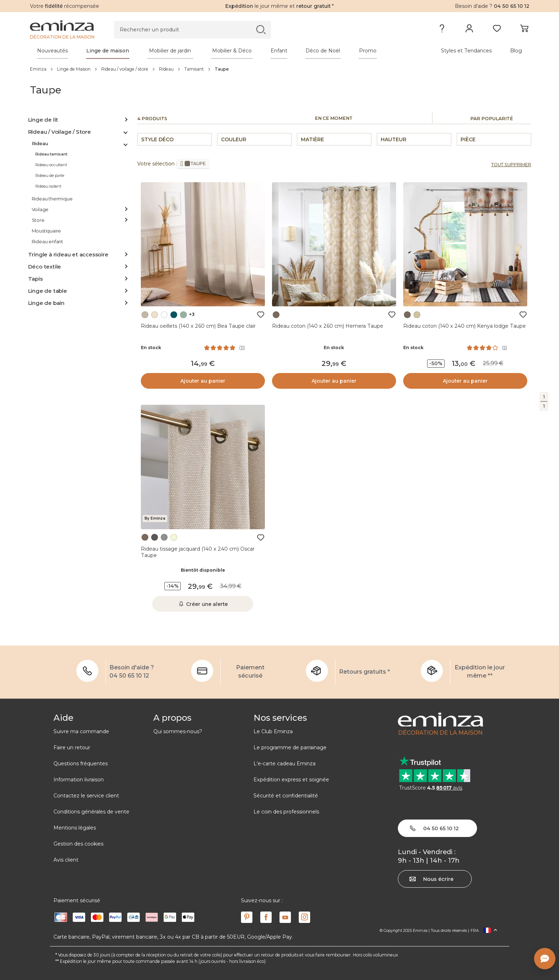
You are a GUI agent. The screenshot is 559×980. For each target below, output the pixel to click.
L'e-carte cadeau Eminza (284, 764)
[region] (280, 69)
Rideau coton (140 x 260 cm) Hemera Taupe (328, 326)
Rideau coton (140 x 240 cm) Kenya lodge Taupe (465, 326)
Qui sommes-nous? (178, 731)
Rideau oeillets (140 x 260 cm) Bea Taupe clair (198, 326)
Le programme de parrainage (290, 747)
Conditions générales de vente (91, 812)
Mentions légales (75, 828)
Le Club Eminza (273, 731)
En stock (151, 348)
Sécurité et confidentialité (286, 796)
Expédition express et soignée (291, 780)
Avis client (66, 860)
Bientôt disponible (203, 570)
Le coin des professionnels (286, 812)
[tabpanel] (218, 51)
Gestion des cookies (78, 844)
